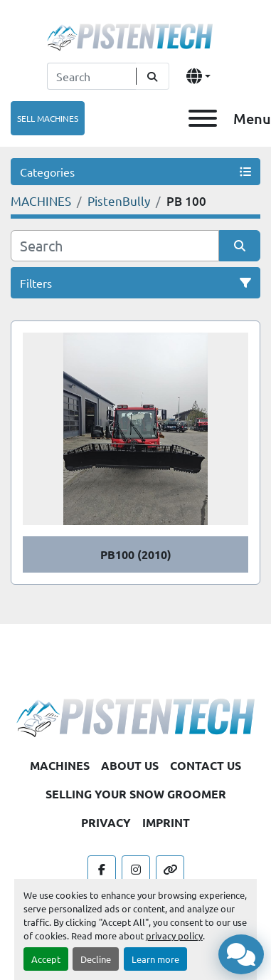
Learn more (155, 959)
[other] (170, 870)
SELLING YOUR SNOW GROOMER (136, 794)
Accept (46, 959)
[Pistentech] (135, 715)
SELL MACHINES (48, 118)
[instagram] (136, 870)
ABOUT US (130, 765)
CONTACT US (206, 765)
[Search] (91, 76)
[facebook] (102, 870)
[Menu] (203, 118)
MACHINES (60, 765)
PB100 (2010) (136, 554)
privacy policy (174, 935)
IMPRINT (166, 822)
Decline (96, 959)
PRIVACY (106, 822)
